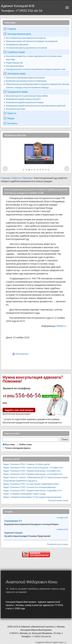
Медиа (11, 118)
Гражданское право (18, 92)
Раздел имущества (14, 63)
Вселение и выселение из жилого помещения (26, 81)
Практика (27, 178)
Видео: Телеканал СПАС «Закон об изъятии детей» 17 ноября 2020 (33, 468)
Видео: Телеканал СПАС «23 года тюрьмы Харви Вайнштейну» (31, 484)
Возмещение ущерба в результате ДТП (23, 99)
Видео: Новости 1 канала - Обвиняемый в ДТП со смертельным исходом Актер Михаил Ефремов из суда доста (36, 479)
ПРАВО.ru (61, 326)
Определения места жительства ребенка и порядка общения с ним (36, 69)
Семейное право (16, 52)
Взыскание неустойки (16, 109)
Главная (12, 29)
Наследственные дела (19, 34)
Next (67, 169)
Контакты (12, 123)
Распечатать (22, 354)
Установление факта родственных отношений (26, 48)
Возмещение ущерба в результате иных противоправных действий (36, 106)
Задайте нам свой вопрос (19, 410)
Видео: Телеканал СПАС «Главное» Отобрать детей (27, 464)
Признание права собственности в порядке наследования (32, 41)
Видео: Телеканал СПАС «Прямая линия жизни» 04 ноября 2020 (32, 471)
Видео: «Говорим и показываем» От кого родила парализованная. (33, 497)
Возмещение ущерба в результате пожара (25, 102)
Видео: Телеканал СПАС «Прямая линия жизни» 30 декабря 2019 (33, 490)
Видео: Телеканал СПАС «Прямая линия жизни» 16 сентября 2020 (33, 474)
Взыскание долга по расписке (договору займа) (27, 96)
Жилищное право (17, 74)
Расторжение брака (15, 66)
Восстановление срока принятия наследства (26, 38)
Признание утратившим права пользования (25, 78)
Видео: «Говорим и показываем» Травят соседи (24, 494)
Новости (12, 113)
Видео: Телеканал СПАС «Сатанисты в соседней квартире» (30, 487)
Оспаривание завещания (17, 45)
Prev (5, 169)
